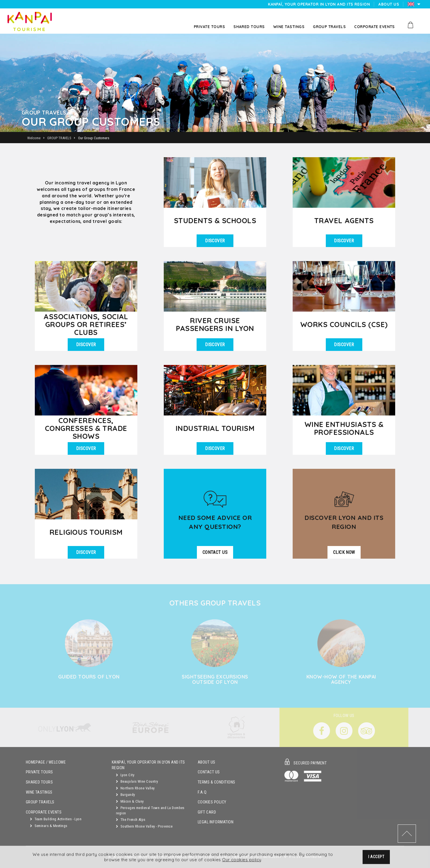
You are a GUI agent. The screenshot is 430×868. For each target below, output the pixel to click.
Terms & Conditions (217, 782)
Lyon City (125, 775)
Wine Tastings (39, 792)
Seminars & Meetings (49, 826)
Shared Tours (39, 782)
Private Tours (39, 772)
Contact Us (209, 772)
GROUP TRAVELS (40, 802)
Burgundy (126, 795)
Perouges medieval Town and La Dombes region (150, 810)
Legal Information (216, 822)
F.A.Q (202, 792)
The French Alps (131, 820)
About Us (207, 762)
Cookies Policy (212, 802)
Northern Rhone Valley (135, 788)
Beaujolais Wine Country (137, 781)
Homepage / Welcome (46, 762)
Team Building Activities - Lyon (56, 819)
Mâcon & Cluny (130, 801)
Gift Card (207, 812)
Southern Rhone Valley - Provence (144, 826)
